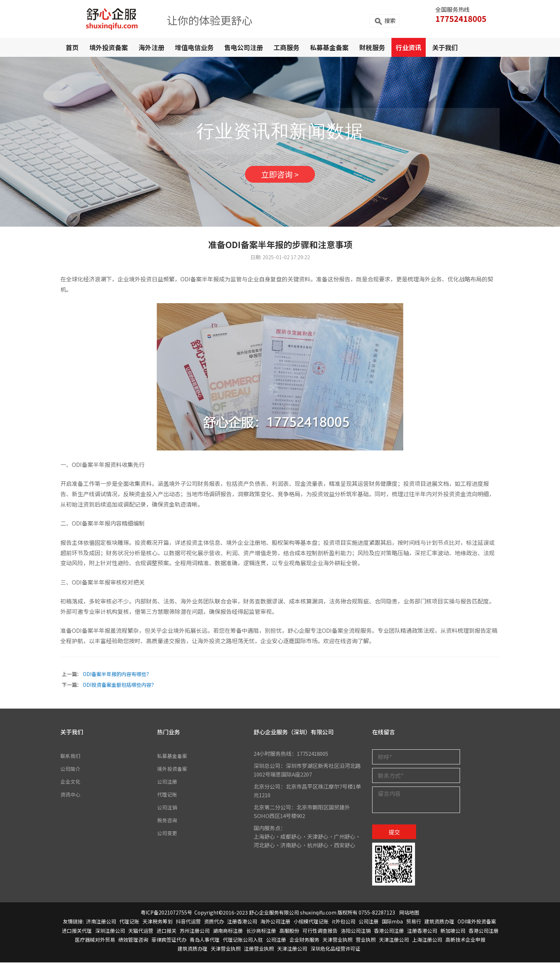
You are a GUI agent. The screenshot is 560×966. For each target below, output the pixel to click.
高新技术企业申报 (465, 943)
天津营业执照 (337, 943)
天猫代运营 (141, 934)
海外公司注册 (275, 925)
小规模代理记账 (311, 925)
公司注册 (168, 785)
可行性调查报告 (320, 934)
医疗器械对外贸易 (95, 943)
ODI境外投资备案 (477, 925)
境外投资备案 (109, 47)
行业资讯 (409, 47)
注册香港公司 (242, 925)
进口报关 (166, 934)
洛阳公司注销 (356, 934)
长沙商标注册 (261, 934)
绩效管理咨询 (133, 943)
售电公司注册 (244, 47)
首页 (72, 47)
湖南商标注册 (228, 934)
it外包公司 (344, 925)
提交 (394, 836)
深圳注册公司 (110, 934)
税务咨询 (168, 824)
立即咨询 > (280, 176)
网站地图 (409, 916)
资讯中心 (71, 798)
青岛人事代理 (205, 943)
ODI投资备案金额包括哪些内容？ (120, 688)
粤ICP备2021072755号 (166, 916)
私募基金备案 (329, 47)
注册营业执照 (259, 952)
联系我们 (71, 760)
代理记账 (168, 798)
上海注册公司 (427, 943)
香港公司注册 (389, 934)
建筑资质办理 (439, 925)
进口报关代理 (77, 934)
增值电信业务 (194, 47)
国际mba (392, 925)
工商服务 (286, 47)
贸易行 (414, 925)
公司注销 (168, 811)
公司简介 (71, 772)
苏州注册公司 (195, 934)
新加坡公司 (453, 934)
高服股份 (289, 934)
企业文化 (71, 785)
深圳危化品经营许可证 (335, 952)
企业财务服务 (304, 943)
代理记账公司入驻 (243, 943)
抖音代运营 (188, 925)
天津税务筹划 (157, 925)
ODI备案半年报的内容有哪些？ (117, 677)
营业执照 (366, 943)
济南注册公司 (101, 925)
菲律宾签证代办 (169, 943)
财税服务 (372, 47)
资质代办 (214, 925)
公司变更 (168, 837)
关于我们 (445, 47)
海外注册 (151, 47)
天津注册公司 (394, 943)
